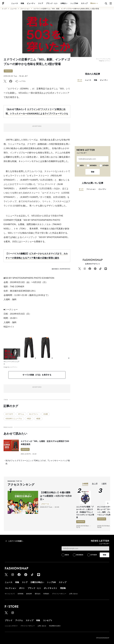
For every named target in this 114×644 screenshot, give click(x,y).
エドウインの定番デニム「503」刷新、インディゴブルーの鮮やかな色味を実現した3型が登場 (66, 9)
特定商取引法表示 (55, 626)
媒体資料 (29, 594)
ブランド (9, 620)
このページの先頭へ (14, 541)
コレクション (10, 588)
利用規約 (46, 594)
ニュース (15, 3)
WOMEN (93, 165)
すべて (80, 80)
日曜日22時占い (37, 582)
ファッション (25, 9)
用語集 (63, 588)
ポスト (22, 588)
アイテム (19, 620)
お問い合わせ (73, 594)
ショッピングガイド (11, 626)
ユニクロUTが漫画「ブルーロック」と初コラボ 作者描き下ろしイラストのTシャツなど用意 (85, 512)
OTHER (106, 165)
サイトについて (10, 594)
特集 (22, 3)
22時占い (64, 3)
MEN (82, 165)
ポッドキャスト (51, 588)
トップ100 (74, 3)
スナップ (84, 3)
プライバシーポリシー (59, 594)
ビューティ (31, 3)
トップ (4, 9)
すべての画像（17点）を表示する (37, 375)
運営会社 (38, 594)
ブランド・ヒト (52, 3)
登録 (93, 172)
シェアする (20, 81)
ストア (41, 3)
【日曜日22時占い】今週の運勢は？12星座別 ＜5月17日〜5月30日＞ (56, 496)
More (94, 3)
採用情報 (20, 594)
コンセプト (48, 620)
